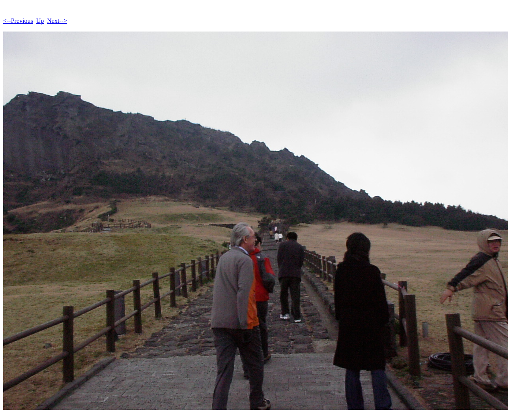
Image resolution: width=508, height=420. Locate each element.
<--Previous (18, 21)
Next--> (57, 21)
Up (40, 21)
